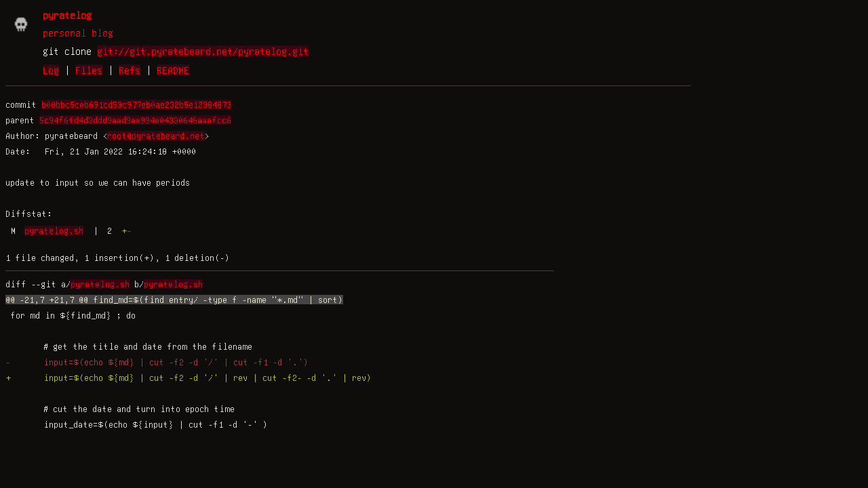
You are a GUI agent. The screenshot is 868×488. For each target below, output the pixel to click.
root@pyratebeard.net (156, 136)
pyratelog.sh (54, 230)
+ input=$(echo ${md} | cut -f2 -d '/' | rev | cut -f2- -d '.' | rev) (189, 378)
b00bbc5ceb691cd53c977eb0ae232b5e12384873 (136, 104)
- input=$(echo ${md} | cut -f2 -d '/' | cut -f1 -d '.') (157, 362)
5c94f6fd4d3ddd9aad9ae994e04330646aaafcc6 (135, 120)
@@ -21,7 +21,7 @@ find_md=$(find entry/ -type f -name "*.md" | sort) (174, 300)
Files (89, 70)
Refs (130, 70)
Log (51, 70)
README (173, 70)
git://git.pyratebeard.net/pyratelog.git (203, 51)
